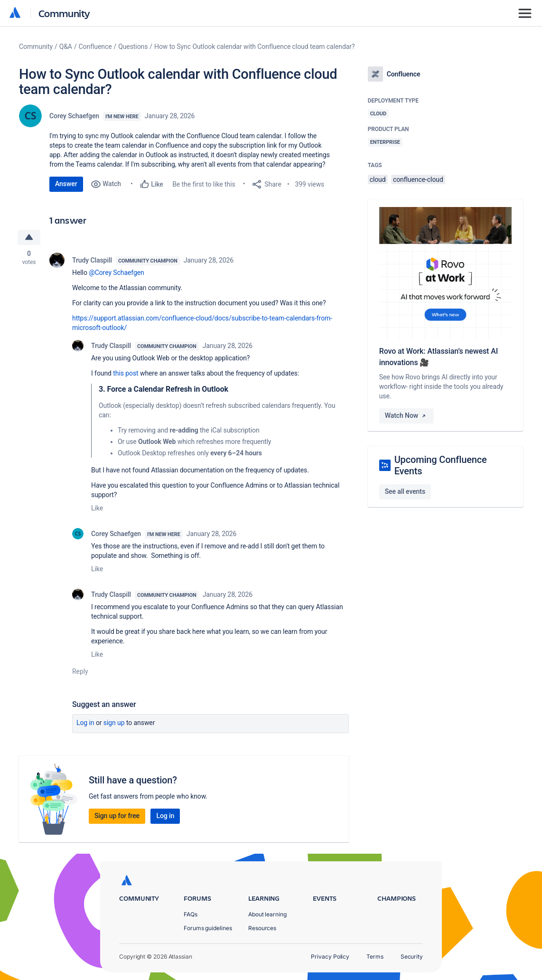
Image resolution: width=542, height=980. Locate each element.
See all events (405, 491)
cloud (378, 179)
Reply (80, 671)
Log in (85, 723)
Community (64, 13)
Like (97, 508)
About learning (267, 914)
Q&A (66, 47)
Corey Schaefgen (74, 116)
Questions (133, 47)
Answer (66, 184)
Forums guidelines (208, 928)
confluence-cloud (418, 179)
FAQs (191, 914)
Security (412, 956)
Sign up (114, 723)
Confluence (95, 47)
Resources (262, 928)
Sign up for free (117, 816)
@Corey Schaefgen (116, 273)
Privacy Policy (330, 956)
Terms (375, 956)
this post (126, 373)
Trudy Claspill (92, 260)
